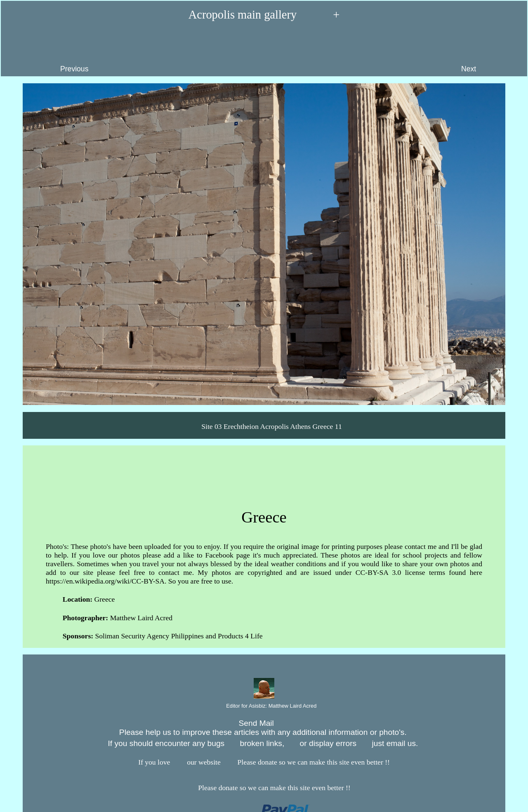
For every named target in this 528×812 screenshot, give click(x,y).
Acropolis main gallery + (264, 15)
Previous (48, 52)
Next (490, 52)
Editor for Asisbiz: (264, 706)
